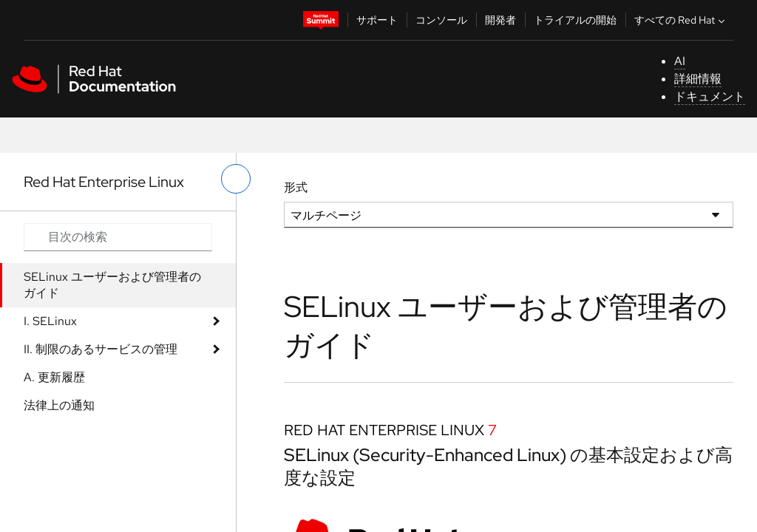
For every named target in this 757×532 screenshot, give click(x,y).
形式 (296, 187)
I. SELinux (50, 321)
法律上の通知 (59, 405)
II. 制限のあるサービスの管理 (101, 349)
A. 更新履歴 (54, 377)
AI (680, 61)
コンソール (441, 20)
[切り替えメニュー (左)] (236, 179)
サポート (377, 20)
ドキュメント (710, 96)
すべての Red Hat (681, 20)
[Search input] (118, 237)
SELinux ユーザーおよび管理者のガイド (112, 285)
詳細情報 (698, 79)
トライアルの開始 (575, 20)
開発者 (500, 20)
